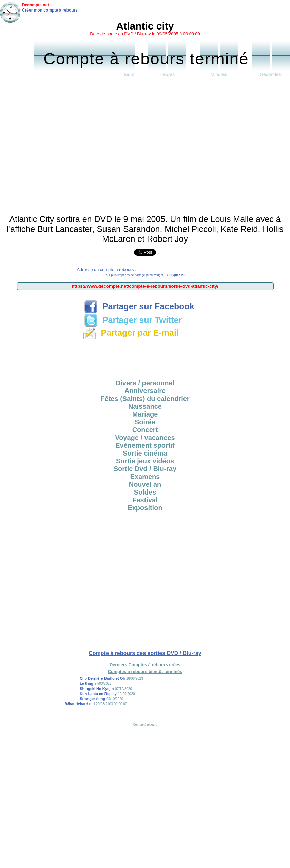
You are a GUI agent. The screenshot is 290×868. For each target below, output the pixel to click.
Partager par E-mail (131, 333)
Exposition (145, 508)
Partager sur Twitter (133, 320)
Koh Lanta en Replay (98, 694)
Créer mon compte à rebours (50, 10)
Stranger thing (93, 699)
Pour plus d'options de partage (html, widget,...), (145, 275)
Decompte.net (35, 5)
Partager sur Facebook (139, 306)
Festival (145, 500)
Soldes (145, 492)
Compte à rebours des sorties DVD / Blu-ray (145, 653)
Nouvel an (145, 484)
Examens (145, 477)
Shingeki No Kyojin (97, 689)
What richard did (80, 704)
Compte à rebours (145, 724)
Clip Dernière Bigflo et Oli (102, 678)
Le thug (86, 683)
